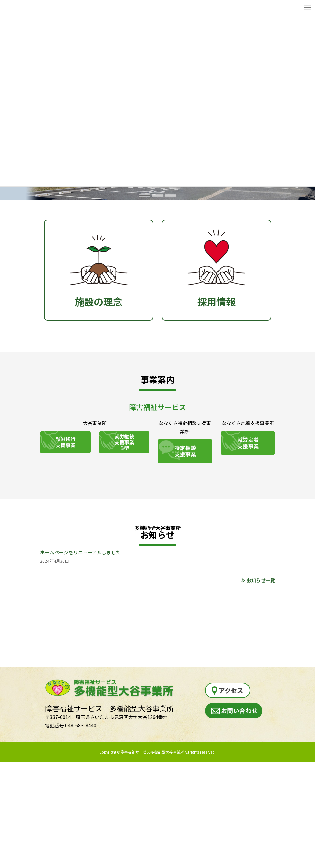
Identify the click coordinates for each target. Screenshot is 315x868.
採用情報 (216, 264)
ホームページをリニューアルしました (80, 552)
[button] (145, 195)
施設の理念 (99, 264)
